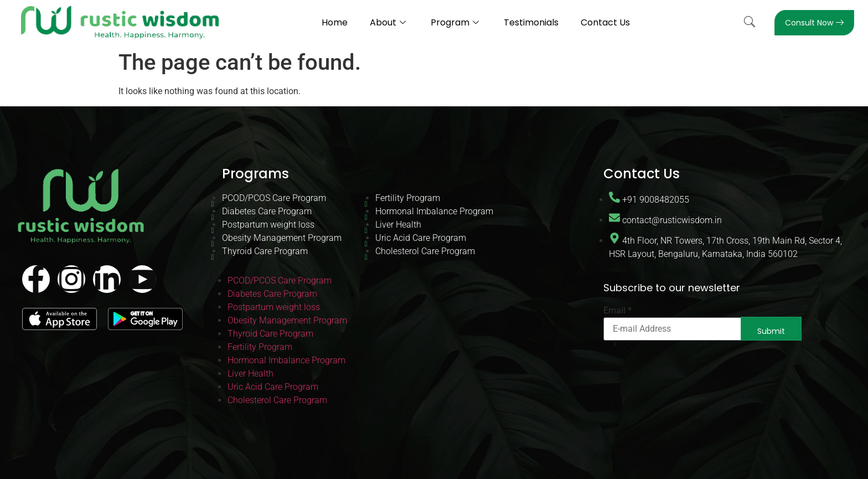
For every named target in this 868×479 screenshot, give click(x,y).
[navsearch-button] (750, 23)
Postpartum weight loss (268, 225)
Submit (771, 331)
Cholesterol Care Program (425, 251)
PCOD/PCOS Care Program (274, 198)
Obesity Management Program (282, 238)
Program (456, 22)
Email (618, 311)
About (389, 22)
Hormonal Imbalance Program (434, 211)
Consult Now (814, 23)
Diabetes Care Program (267, 211)
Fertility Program (408, 198)
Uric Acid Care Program (421, 238)
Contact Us (605, 22)
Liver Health (398, 225)
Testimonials (531, 22)
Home (335, 22)
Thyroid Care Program (265, 251)
